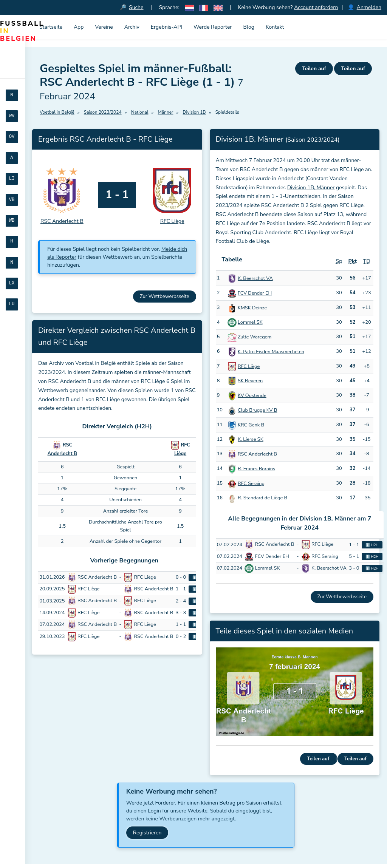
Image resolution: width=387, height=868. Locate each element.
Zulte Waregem (255, 337)
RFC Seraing (251, 483)
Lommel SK (250, 323)
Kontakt (275, 27)
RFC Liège (249, 366)
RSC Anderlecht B (257, 454)
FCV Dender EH (255, 293)
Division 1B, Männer (311, 188)
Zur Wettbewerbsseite (164, 297)
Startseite (51, 27)
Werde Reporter (213, 27)
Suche (136, 7)
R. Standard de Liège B (262, 498)
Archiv (132, 27)
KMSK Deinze (252, 308)
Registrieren (147, 833)
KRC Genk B (251, 425)
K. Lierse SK (251, 440)
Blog (249, 27)
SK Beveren (250, 381)
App (79, 27)
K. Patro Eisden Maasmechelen (271, 352)
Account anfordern (316, 7)
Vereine (104, 27)
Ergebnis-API (166, 27)
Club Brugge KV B (257, 410)
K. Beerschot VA (255, 279)
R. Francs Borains (256, 469)
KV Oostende (252, 396)
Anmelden (369, 7)
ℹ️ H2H (372, 545)
